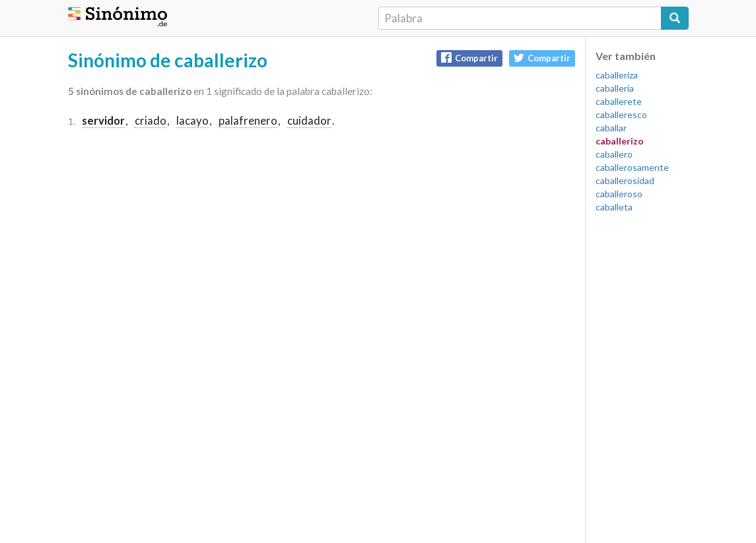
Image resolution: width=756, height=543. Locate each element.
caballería (615, 88)
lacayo (192, 120)
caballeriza (617, 75)
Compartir (469, 58)
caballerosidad (625, 180)
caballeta (614, 207)
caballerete (619, 101)
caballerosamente (632, 167)
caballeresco (621, 114)
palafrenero (248, 120)
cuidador (309, 120)
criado (151, 120)
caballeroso (619, 194)
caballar (611, 128)
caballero (614, 154)
